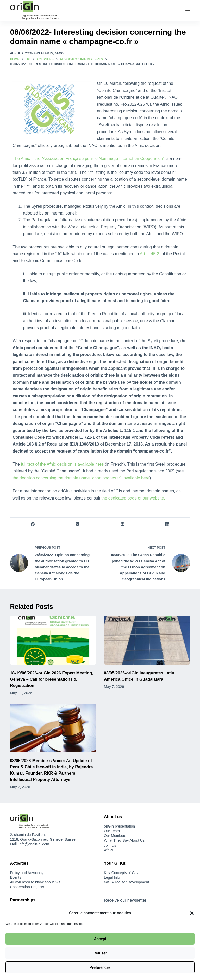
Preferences (100, 967)
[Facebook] (33, 524)
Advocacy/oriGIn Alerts (32, 53)
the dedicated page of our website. (133, 498)
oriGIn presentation (119, 826)
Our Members (115, 836)
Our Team (112, 831)
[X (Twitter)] (78, 524)
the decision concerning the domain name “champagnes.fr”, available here (81, 478)
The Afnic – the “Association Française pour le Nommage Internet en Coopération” (88, 159)
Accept (100, 939)
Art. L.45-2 (150, 254)
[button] (192, 913)
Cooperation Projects (27, 887)
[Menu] (188, 10)
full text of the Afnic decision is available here (62, 464)
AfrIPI (108, 850)
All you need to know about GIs (35, 882)
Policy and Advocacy (27, 873)
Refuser (100, 953)
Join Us (110, 845)
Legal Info (112, 877)
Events (15, 877)
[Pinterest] (123, 524)
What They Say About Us (124, 840)
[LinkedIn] (168, 524)
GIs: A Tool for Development (126, 882)
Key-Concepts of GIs (121, 873)
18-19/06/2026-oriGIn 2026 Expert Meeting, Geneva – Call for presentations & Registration (51, 679)
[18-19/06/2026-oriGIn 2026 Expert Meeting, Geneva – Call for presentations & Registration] (53, 640)
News (60, 53)
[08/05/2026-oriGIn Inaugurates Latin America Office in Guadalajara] (147, 640)
